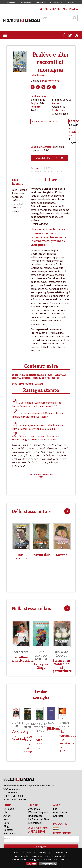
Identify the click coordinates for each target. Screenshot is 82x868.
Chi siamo (9, 809)
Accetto (32, 864)
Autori (7, 816)
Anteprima (34, 809)
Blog (6, 826)
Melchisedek (35, 823)
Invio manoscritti (13, 833)
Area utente (50, 9)
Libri (6, 812)
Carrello (70, 9)
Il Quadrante (35, 816)
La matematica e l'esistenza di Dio (67, 741)
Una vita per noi (39, 742)
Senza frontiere (50, 80)
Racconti (55, 171)
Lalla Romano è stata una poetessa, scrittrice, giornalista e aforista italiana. (19, 200)
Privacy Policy (48, 864)
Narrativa (38, 171)
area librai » (37, 832)
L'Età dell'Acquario (38, 812)
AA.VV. (51, 723)
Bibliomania (56, 728)
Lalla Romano (38, 75)
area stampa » (39, 828)
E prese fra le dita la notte (28, 742)
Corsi (6, 823)
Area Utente (60, 812)
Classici (50, 168)
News (6, 819)
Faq (55, 809)
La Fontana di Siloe (39, 819)
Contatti (8, 830)
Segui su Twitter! (27, 383)
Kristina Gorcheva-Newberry (42, 727)
